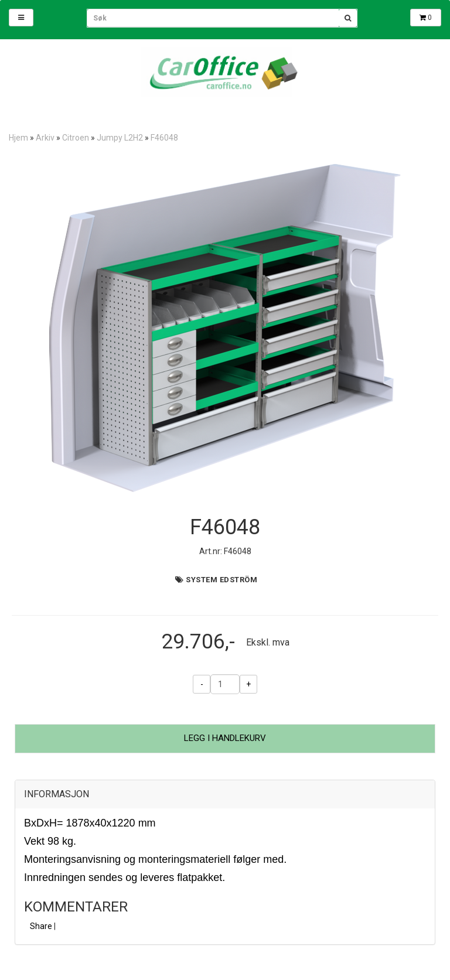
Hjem (18, 138)
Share (41, 926)
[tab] (225, 794)
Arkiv (45, 138)
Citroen (76, 138)
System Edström (221, 580)
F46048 (164, 138)
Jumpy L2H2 (120, 138)
